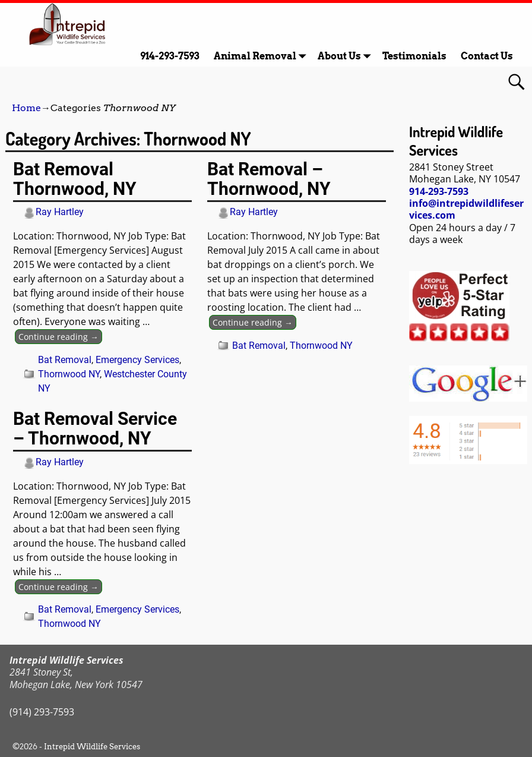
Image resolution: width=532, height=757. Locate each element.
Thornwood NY (69, 374)
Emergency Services (137, 360)
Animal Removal (262, 56)
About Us (346, 56)
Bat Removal (65, 360)
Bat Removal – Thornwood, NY (269, 179)
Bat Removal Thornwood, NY (75, 179)
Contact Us (487, 56)
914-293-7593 (170, 56)
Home (26, 108)
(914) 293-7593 (42, 712)
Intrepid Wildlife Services (92, 747)
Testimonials (414, 56)
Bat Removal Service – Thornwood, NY (95, 428)
